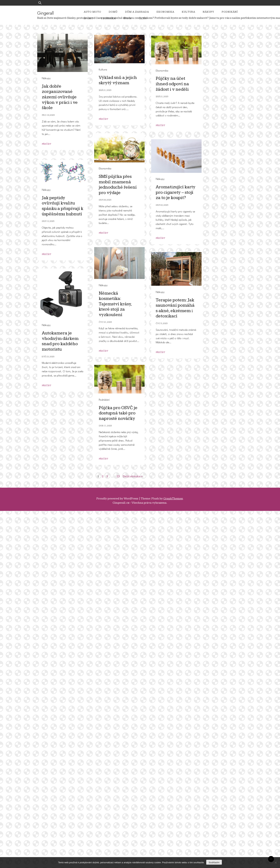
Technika (108, 18)
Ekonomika (165, 12)
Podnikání (230, 12)
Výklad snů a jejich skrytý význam (62, 188)
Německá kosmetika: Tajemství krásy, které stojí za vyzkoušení (60, 598)
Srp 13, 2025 (48, 530)
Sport (88, 18)
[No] (276, 863)
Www (128, 18)
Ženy (143, 18)
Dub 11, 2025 (50, 801)
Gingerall (45, 13)
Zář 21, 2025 (50, 199)
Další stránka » (133, 476)
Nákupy (208, 12)
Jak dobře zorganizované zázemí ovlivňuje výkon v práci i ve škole (60, 97)
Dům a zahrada (137, 12)
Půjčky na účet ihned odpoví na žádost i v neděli (61, 289)
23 (118, 476)
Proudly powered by (118, 499)
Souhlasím (214, 862)
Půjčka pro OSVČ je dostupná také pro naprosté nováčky (63, 789)
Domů (113, 12)
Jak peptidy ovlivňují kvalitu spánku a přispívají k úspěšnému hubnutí (63, 515)
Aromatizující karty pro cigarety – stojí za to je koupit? (64, 456)
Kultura (188, 12)
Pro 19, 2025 (48, 115)
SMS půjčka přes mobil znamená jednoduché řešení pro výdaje (62, 389)
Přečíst (48, 227)
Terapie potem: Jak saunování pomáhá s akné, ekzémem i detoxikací (64, 662)
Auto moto (92, 12)
